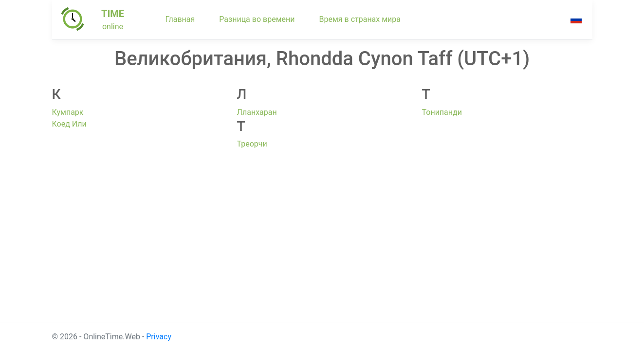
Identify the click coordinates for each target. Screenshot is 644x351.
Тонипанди (442, 112)
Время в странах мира (360, 19)
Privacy (159, 337)
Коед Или (69, 124)
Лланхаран (257, 112)
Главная (180, 19)
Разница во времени (257, 19)
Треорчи (252, 144)
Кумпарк (68, 112)
